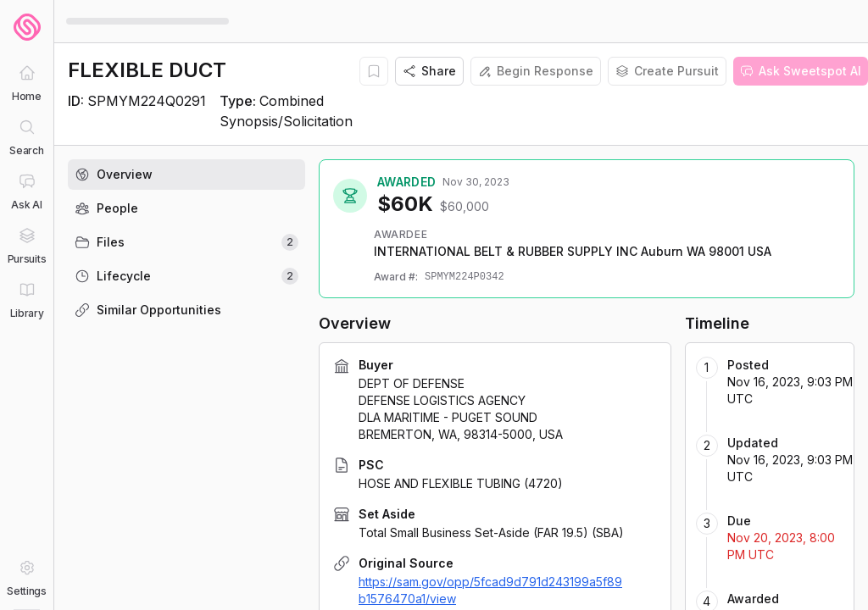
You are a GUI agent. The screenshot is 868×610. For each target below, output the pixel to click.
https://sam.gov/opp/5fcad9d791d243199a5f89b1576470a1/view (490, 590)
